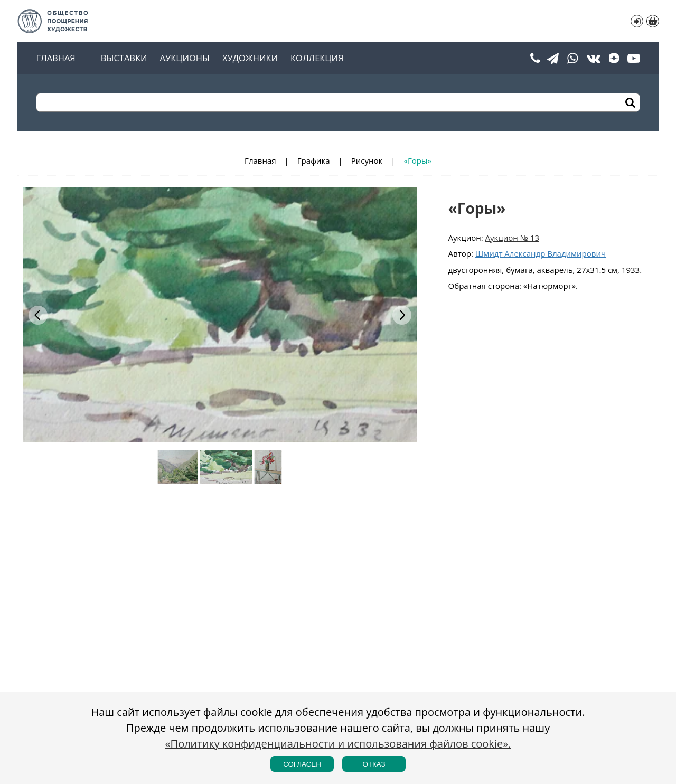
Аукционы (185, 58)
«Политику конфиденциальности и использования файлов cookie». (338, 744)
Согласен (302, 764)
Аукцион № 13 (512, 238)
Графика (314, 160)
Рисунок (367, 160)
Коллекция (317, 58)
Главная (55, 58)
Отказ (374, 764)
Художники (250, 58)
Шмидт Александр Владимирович (541, 253)
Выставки (124, 58)
